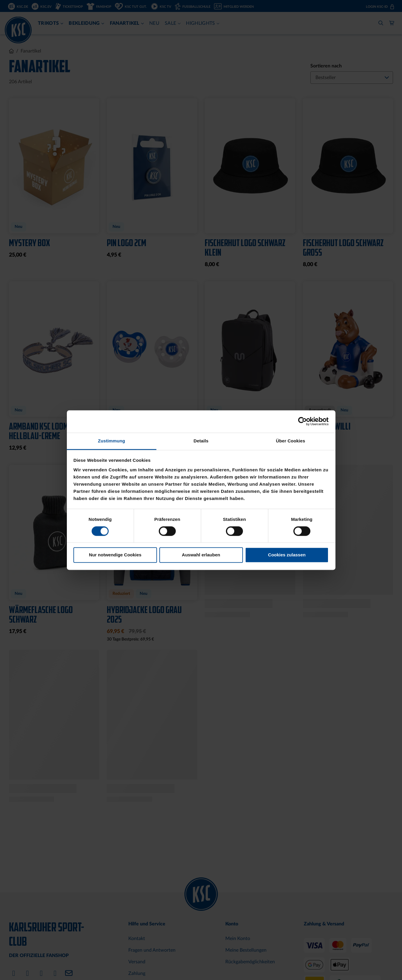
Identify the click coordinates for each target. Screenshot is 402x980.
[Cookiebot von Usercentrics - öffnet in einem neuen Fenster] (302, 421)
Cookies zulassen (287, 555)
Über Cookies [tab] (291, 441)
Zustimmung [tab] (111, 441)
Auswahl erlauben (201, 555)
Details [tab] (201, 441)
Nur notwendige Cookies (115, 555)
